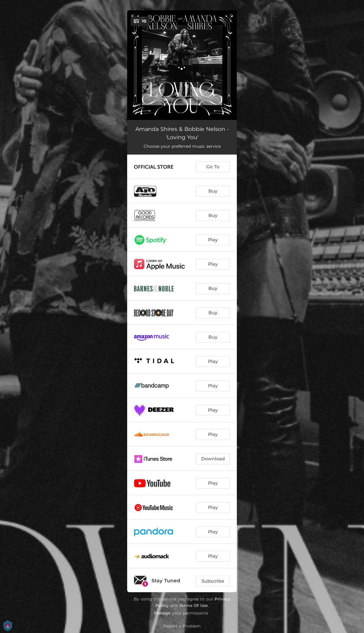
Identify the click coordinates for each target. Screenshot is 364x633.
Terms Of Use (194, 605)
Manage (162, 613)
